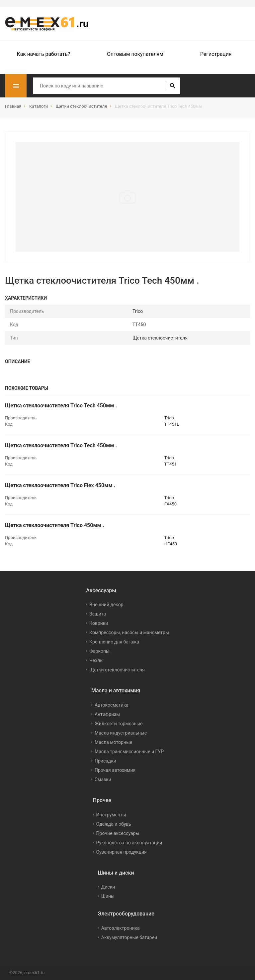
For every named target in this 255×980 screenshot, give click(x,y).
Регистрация (216, 54)
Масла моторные (113, 742)
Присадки (105, 761)
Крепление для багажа (114, 642)
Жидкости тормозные (119, 724)
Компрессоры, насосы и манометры (129, 632)
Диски (108, 887)
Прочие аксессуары (118, 833)
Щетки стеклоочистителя (117, 670)
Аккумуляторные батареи (129, 937)
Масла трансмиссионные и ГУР (129, 752)
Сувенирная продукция (122, 852)
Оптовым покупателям (135, 54)
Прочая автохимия (115, 770)
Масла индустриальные (121, 733)
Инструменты (111, 815)
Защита (98, 614)
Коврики (99, 623)
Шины (108, 896)
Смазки (103, 779)
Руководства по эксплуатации (129, 843)
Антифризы (107, 714)
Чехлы (96, 660)
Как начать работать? (44, 54)
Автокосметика (112, 705)
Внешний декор (106, 605)
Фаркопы (99, 651)
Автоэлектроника (121, 928)
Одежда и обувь (114, 824)
